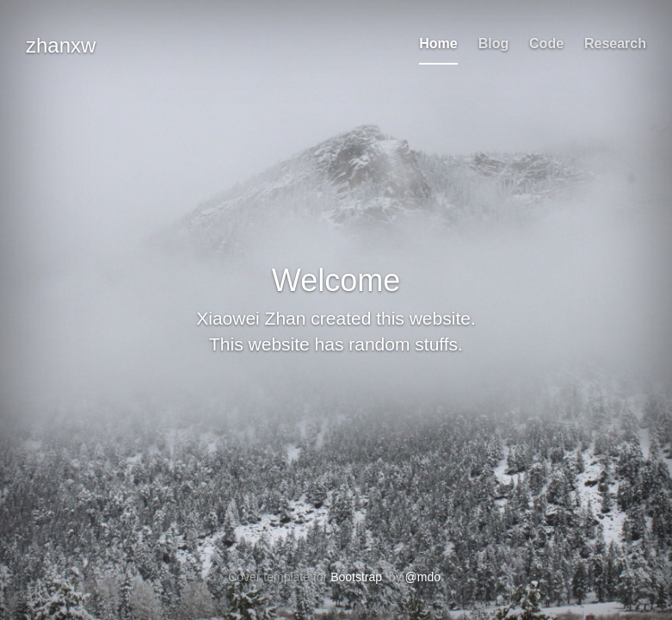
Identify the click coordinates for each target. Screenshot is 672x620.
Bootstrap (356, 577)
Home (438, 43)
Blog (494, 43)
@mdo (423, 577)
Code (546, 43)
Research (615, 43)
